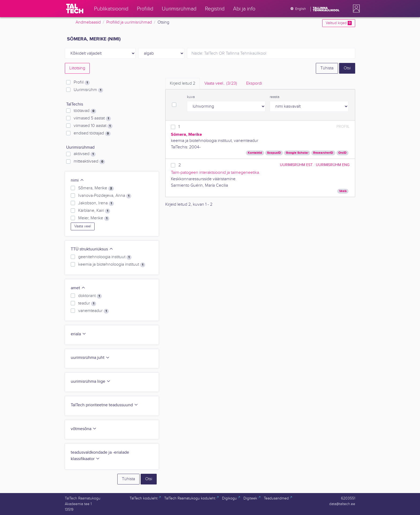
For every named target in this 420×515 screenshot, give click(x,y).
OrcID (342, 153)
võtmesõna (84, 429)
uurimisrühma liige (91, 381)
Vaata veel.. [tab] (221, 83)
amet (78, 288)
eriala (78, 334)
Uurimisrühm (88, 90)
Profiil (82, 82)
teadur (87, 303)
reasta (275, 97)
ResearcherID (323, 153)
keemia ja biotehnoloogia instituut (112, 265)
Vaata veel (83, 226)
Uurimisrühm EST (296, 165)
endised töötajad (92, 133)
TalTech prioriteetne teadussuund (104, 405)
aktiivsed (85, 154)
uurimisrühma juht (90, 358)
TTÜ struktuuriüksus (92, 249)
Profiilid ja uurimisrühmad (129, 22)
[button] (355, 9)
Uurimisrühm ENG (333, 165)
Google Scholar (297, 153)
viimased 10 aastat (93, 126)
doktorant (90, 296)
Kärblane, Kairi (94, 211)
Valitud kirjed (339, 23)
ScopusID (274, 153)
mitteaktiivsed (89, 161)
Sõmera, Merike (96, 188)
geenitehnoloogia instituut (105, 257)
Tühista (327, 68)
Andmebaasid (88, 22)
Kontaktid (255, 153)
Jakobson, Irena (96, 203)
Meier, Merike (94, 218)
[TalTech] (75, 9)
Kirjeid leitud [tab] (183, 83)
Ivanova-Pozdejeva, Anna (105, 196)
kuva (191, 97)
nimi (77, 180)
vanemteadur (93, 311)
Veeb (343, 191)
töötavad (85, 111)
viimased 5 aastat (92, 118)
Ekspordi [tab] (254, 83)
